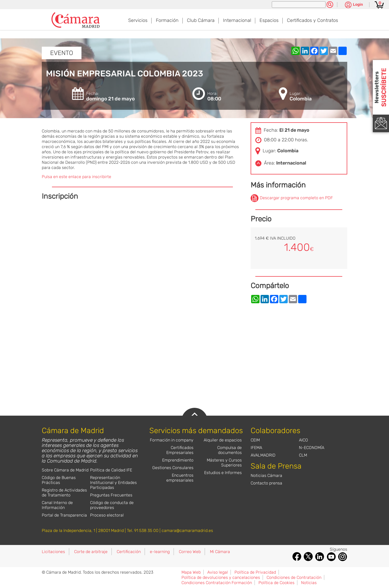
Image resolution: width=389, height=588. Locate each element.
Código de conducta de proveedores (112, 505)
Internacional (237, 20)
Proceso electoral (107, 515)
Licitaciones (53, 552)
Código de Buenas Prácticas (59, 480)
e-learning (160, 552)
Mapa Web (191, 572)
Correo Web (190, 552)
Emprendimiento (178, 460)
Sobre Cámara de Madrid (65, 470)
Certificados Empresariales (180, 450)
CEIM (255, 440)
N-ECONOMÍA (312, 448)
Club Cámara (201, 20)
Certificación (129, 552)
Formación (167, 20)
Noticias (309, 583)
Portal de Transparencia (64, 515)
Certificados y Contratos (313, 20)
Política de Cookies (276, 583)
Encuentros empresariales (180, 478)
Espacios (269, 20)
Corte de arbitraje (91, 552)
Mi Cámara (220, 552)
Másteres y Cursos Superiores (224, 463)
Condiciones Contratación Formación (217, 583)
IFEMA (256, 448)
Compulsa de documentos (229, 450)
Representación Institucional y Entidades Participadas (113, 483)
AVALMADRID (263, 455)
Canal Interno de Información (57, 505)
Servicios (138, 20)
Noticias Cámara (266, 475)
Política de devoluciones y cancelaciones (221, 577)
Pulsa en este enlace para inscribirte (76, 177)
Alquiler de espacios (223, 440)
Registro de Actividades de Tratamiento (64, 493)
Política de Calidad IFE (111, 470)
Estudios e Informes (223, 473)
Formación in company (172, 440)
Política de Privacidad (255, 572)
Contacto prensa (266, 483)
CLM (303, 455)
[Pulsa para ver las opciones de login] (354, 5)
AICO (303, 440)
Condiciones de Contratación (294, 577)
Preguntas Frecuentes (111, 495)
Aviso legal (218, 572)
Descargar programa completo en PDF (296, 198)
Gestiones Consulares (173, 468)
